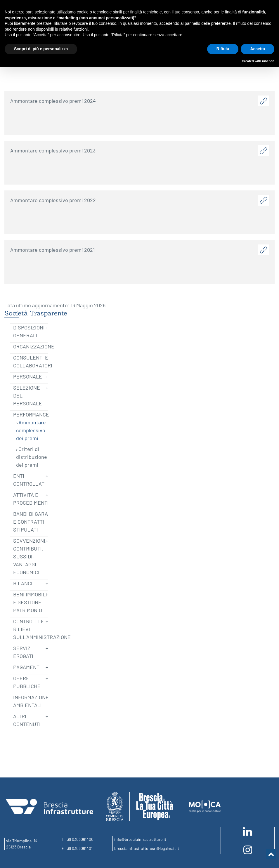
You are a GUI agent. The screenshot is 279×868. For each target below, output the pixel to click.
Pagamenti (27, 667)
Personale (28, 376)
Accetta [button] (258, 49)
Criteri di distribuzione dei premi (32, 457)
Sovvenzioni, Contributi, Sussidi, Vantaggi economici (30, 556)
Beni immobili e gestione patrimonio (30, 602)
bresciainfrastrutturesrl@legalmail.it (147, 848)
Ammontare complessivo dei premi (31, 430)
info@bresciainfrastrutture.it (140, 839)
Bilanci (23, 583)
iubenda (268, 61)
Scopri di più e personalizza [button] (41, 49)
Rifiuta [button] (223, 49)
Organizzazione (34, 346)
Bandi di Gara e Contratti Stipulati (31, 522)
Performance (31, 414)
